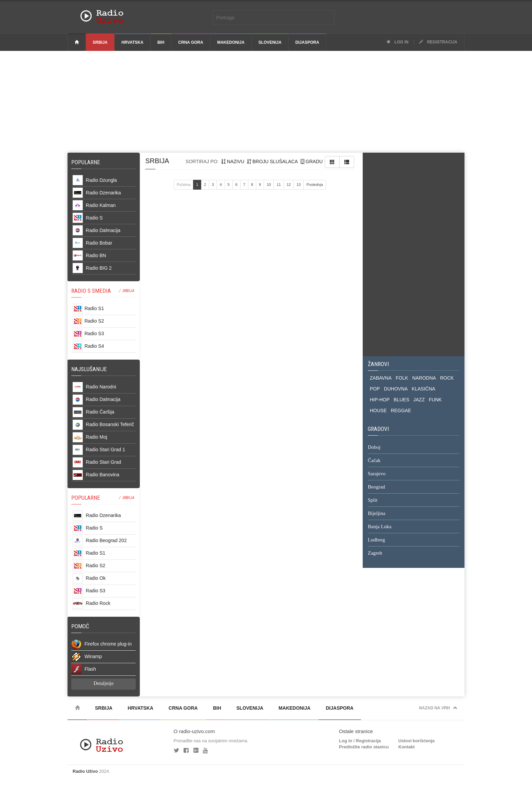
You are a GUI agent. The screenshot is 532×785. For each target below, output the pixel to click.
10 (269, 185)
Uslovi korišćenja (416, 741)
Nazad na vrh (438, 708)
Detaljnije (104, 683)
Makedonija (231, 42)
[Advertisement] (266, 102)
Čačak (374, 461)
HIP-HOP (380, 400)
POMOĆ (80, 626)
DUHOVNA (396, 389)
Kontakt (406, 747)
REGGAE (401, 410)
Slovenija (270, 42)
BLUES (401, 400)
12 (289, 185)
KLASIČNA (424, 389)
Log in (397, 42)
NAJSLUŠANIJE (89, 369)
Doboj (374, 447)
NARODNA (424, 378)
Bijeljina (377, 514)
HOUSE (378, 410)
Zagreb (375, 553)
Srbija (100, 42)
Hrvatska (132, 42)
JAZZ (419, 400)
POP (375, 389)
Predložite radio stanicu (364, 747)
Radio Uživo (85, 771)
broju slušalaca (272, 161)
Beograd (376, 487)
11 (279, 185)
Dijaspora (307, 42)
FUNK (435, 400)
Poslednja (315, 185)
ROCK (447, 378)
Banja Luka (380, 527)
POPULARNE (86, 498)
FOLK (402, 378)
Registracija (438, 42)
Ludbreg (376, 540)
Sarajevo (377, 474)
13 (299, 185)
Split (373, 500)
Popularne (87, 162)
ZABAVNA (381, 378)
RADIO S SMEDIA (91, 291)
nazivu (233, 161)
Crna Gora (191, 42)
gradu (312, 161)
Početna (184, 185)
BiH (161, 42)
